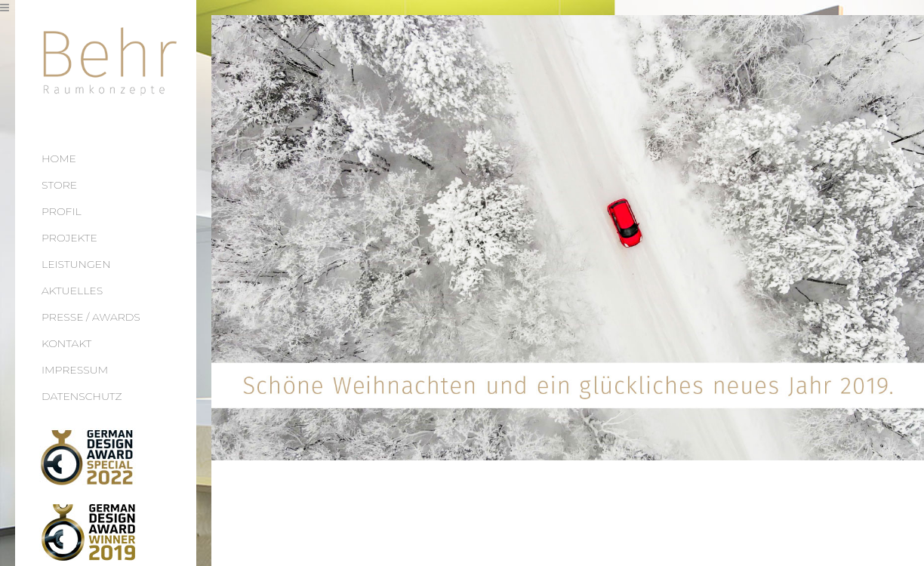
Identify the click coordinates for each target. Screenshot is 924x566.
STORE (59, 185)
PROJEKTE (69, 238)
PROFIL (62, 211)
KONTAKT (66, 343)
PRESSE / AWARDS (91, 317)
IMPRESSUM (75, 370)
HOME (59, 158)
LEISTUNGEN (76, 264)
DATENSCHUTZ (82, 396)
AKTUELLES (72, 291)
